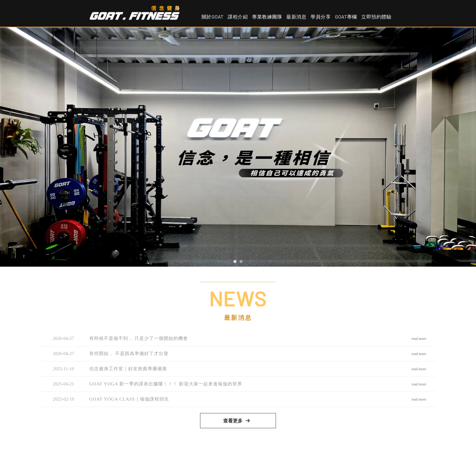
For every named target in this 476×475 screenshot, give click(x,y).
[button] (235, 261)
